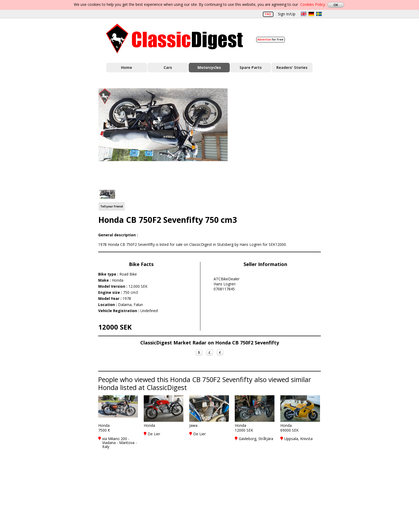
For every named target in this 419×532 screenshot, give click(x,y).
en (304, 14)
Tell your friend (112, 206)
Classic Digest (175, 39)
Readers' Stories (292, 67)
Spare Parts (251, 67)
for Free (270, 39)
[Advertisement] (280, 136)
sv (319, 14)
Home (127, 67)
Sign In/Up (287, 14)
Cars (168, 67)
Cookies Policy (313, 4)
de (311, 14)
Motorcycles (209, 67)
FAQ (268, 14)
